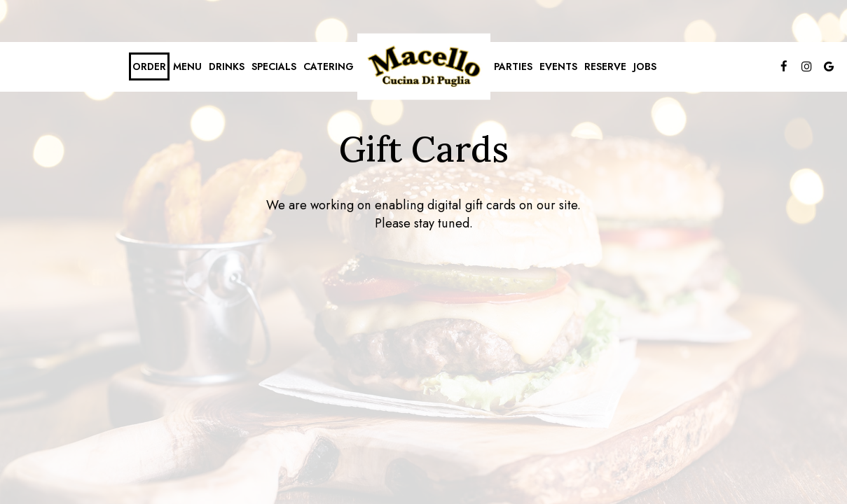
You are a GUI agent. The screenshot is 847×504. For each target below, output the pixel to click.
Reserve (605, 66)
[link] (424, 67)
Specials (274, 66)
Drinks (227, 66)
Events (558, 66)
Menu (187, 66)
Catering (329, 66)
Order (149, 66)
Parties (513, 66)
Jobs (645, 66)
